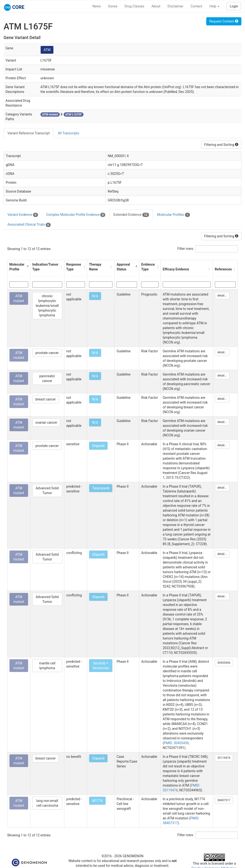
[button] (27, 267)
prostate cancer (47, 353)
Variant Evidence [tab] (23, 215)
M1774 (97, 801)
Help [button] (214, 6)
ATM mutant (19, 298)
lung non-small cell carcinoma (47, 803)
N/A (95, 296)
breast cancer (46, 399)
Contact (196, 6)
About (156, 6)
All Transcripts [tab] (68, 133)
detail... (222, 296)
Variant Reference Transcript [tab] (28, 133)
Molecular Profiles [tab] (174, 215)
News (97, 6)
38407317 (224, 800)
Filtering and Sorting (221, 145)
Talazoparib (101, 488)
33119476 (224, 758)
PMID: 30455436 (176, 743)
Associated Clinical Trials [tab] (29, 225)
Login (234, 6)
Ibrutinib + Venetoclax (101, 666)
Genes (113, 6)
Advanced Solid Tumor (47, 491)
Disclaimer (175, 6)
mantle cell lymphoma (47, 666)
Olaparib (98, 446)
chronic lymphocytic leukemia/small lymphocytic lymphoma (47, 306)
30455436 (224, 663)
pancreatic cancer (47, 378)
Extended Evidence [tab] (131, 215)
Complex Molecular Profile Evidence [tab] (76, 215)
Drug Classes (134, 6)
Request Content (224, 21)
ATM (47, 50)
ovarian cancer (46, 423)
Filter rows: (186, 249)
